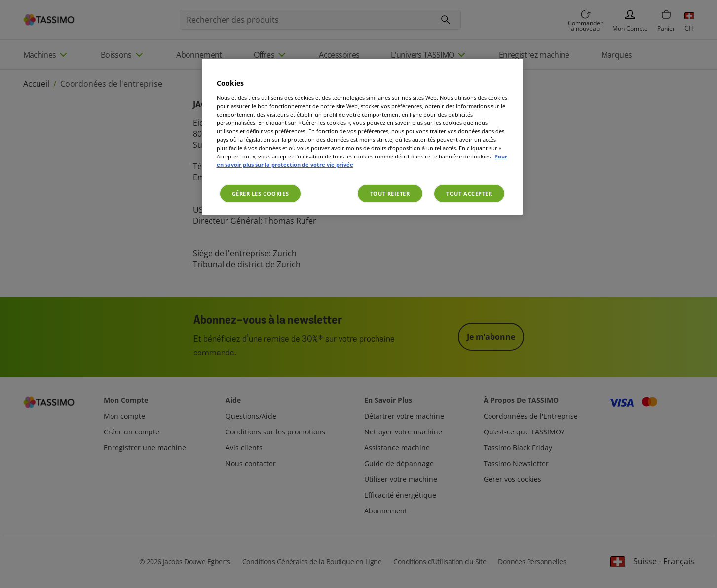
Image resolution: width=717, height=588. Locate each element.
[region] (362, 137)
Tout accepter (469, 193)
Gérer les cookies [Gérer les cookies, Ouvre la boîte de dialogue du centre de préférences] (261, 193)
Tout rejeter (390, 193)
